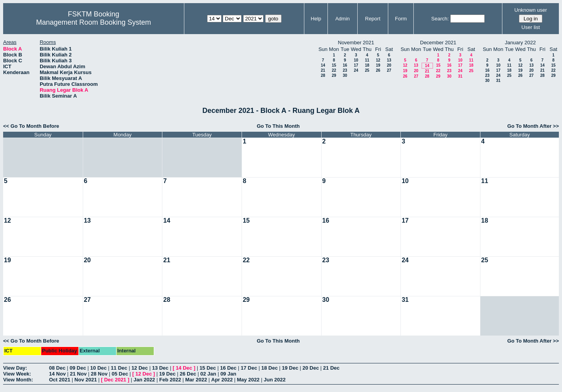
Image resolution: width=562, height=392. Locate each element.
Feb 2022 (170, 380)
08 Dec (57, 368)
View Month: (18, 380)
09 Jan (228, 374)
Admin (343, 19)
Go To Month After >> (533, 126)
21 (323, 70)
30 (345, 75)
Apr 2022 (222, 380)
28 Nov (99, 374)
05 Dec (120, 374)
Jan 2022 (144, 380)
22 (334, 70)
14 (323, 65)
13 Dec (160, 368)
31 (460, 76)
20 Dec (311, 368)
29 (334, 75)
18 (367, 65)
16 (345, 65)
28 (323, 75)
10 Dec (98, 368)
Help (316, 19)
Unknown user (531, 10)
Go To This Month (278, 126)
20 (389, 65)
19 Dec (290, 368)
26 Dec (188, 374)
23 (345, 70)
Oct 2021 (60, 380)
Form (401, 19)
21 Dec (331, 368)
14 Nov (57, 374)
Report (373, 19)
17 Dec (249, 368)
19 (378, 65)
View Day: (15, 368)
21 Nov (78, 374)
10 (356, 60)
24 (356, 70)
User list (531, 27)
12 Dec (140, 368)
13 (389, 60)
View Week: (17, 374)
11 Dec (119, 368)
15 (334, 65)
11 (367, 60)
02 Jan (208, 374)
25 (367, 70)
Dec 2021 (115, 380)
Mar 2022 (196, 380)
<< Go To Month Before (31, 126)
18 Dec (269, 368)
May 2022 (248, 380)
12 (378, 60)
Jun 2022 (275, 380)
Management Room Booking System (94, 22)
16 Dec (228, 368)
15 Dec (208, 368)
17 (356, 65)
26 (378, 70)
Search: (440, 19)
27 (389, 70)
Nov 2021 (86, 380)
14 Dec (184, 368)
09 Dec (78, 368)
